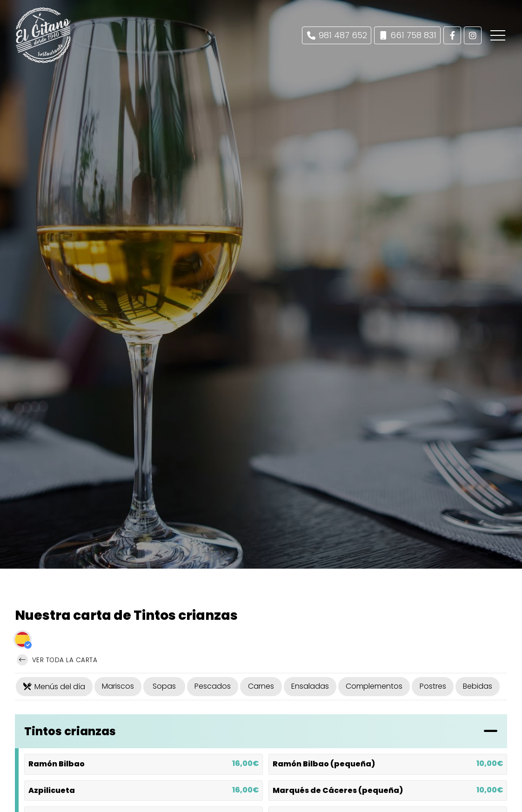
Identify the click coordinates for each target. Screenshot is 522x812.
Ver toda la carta (57, 660)
